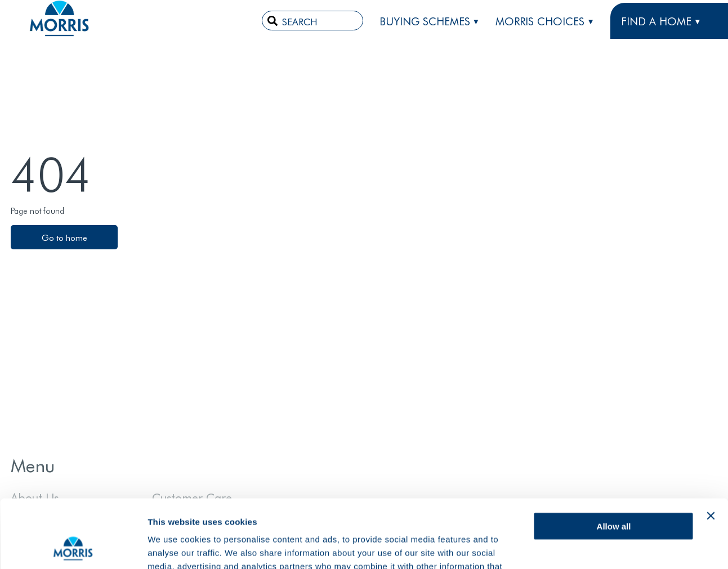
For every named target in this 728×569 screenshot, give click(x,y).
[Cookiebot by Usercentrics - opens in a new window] (73, 547)
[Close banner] (711, 452)
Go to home (64, 237)
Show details (174, 547)
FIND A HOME (656, 21)
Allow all (614, 462)
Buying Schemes (425, 21)
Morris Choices (540, 21)
